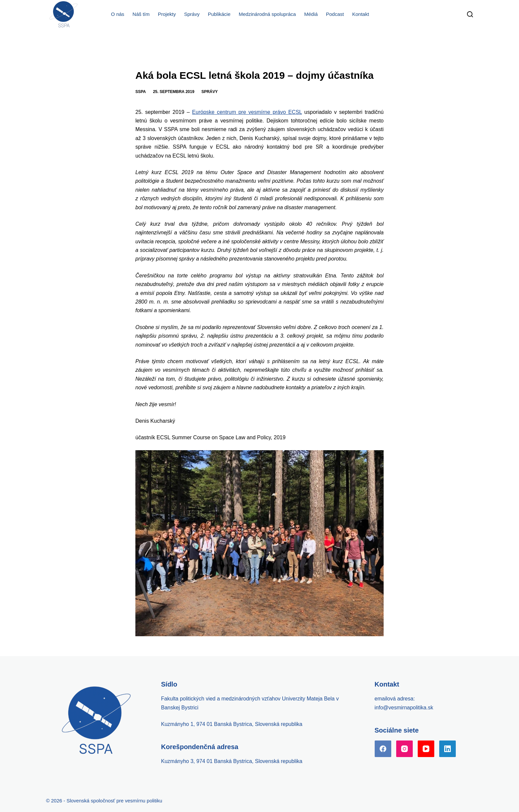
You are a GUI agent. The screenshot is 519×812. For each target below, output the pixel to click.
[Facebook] (383, 749)
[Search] (470, 14)
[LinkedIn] (448, 749)
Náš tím (141, 14)
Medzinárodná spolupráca (267, 14)
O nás (118, 14)
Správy (192, 14)
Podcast (335, 14)
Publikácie (219, 14)
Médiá (311, 14)
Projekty (167, 14)
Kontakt (361, 14)
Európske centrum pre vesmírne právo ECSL (247, 112)
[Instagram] (404, 749)
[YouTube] (426, 749)
